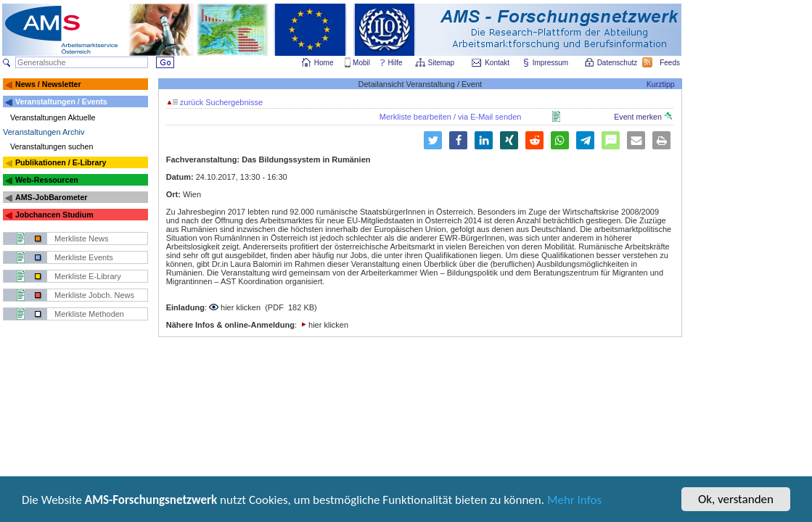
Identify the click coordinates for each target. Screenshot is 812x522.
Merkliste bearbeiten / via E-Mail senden (451, 117)
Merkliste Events (84, 257)
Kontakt (497, 63)
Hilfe (395, 63)
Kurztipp (661, 84)
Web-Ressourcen (47, 180)
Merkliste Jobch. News (94, 295)
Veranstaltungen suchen (52, 146)
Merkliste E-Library (88, 276)
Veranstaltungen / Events (61, 101)
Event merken (643, 117)
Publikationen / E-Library (61, 162)
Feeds (670, 63)
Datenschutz (618, 63)
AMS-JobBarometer (51, 197)
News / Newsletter (48, 84)
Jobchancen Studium (54, 215)
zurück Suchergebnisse (215, 102)
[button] (433, 140)
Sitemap (442, 63)
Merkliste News (82, 239)
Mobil (361, 63)
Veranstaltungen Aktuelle (53, 117)
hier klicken (241, 307)
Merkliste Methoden (89, 314)
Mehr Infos (574, 501)
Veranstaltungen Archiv (44, 132)
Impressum (551, 63)
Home (324, 63)
